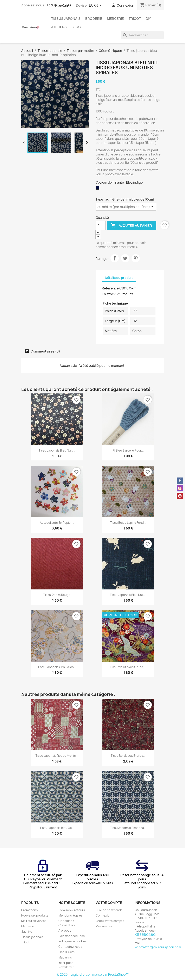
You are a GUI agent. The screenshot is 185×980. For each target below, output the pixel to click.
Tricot (135, 19)
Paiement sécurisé (72, 936)
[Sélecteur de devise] (96, 6)
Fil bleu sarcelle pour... (128, 450)
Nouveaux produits (35, 915)
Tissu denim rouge (57, 595)
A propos (65, 930)
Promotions (30, 910)
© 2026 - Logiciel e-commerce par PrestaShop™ (93, 975)
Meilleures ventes (34, 921)
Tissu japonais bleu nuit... (57, 450)
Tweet (125, 258)
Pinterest (136, 258)
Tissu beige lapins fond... (128, 523)
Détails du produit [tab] (119, 278)
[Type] (126, 207)
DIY (148, 19)
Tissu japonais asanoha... (128, 828)
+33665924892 (145, 935)
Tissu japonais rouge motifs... (57, 756)
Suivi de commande (109, 910)
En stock (109, 294)
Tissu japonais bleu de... (57, 828)
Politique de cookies (73, 941)
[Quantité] (101, 226)
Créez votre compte (110, 921)
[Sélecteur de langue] (64, 6)
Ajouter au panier (132, 226)
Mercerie (115, 19)
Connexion (103, 915)
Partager (115, 258)
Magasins (65, 957)
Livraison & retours (72, 910)
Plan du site (67, 952)
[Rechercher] (142, 35)
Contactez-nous (70, 947)
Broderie (94, 19)
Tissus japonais (66, 19)
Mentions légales (71, 915)
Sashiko (27, 932)
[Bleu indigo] (98, 189)
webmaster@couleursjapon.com (158, 947)
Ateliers (59, 27)
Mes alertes (104, 926)
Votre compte (109, 903)
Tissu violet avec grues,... (128, 667)
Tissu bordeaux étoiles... (128, 756)
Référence (110, 288)
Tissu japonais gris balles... (57, 667)
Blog (76, 27)
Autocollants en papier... (57, 523)
